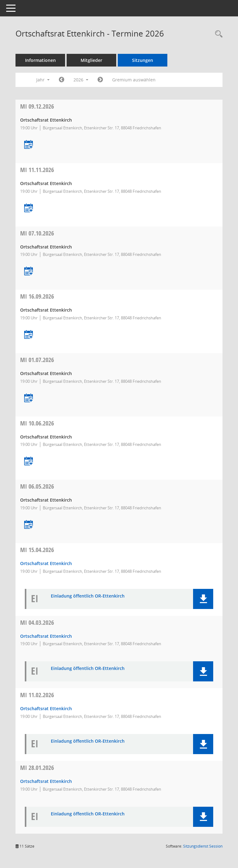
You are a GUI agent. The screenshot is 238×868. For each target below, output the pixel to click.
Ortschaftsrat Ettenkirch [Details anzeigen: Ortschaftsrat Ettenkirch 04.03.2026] (46, 636)
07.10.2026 (37, 233)
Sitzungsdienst (203, 846)
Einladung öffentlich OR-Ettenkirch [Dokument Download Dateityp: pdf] (88, 596)
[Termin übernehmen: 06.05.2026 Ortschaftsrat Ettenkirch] (29, 525)
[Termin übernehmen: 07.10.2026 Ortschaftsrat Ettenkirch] (29, 272)
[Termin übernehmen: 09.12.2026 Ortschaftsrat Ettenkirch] (29, 145)
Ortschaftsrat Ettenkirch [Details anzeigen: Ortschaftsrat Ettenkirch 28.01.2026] (46, 781)
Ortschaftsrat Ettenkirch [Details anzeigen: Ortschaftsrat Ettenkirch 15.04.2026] (46, 563)
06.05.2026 (37, 486)
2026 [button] (81, 80)
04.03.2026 (37, 622)
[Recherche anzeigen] (217, 34)
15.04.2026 (37, 550)
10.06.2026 (37, 423)
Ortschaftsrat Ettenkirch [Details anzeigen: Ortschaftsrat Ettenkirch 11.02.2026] (46, 708)
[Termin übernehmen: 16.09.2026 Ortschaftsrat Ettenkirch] (29, 335)
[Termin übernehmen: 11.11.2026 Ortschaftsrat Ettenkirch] (29, 208)
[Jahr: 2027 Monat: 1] (100, 80)
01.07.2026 (37, 360)
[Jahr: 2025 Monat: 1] (62, 80)
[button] (203, 599)
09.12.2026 (37, 106)
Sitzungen (143, 60)
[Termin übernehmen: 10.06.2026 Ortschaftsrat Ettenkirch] (29, 462)
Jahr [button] (43, 80)
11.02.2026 (37, 695)
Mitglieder (91, 60)
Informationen (40, 60)
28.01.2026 (37, 768)
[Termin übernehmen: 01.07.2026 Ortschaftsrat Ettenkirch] (29, 398)
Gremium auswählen (134, 80)
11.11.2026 (37, 170)
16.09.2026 (37, 296)
